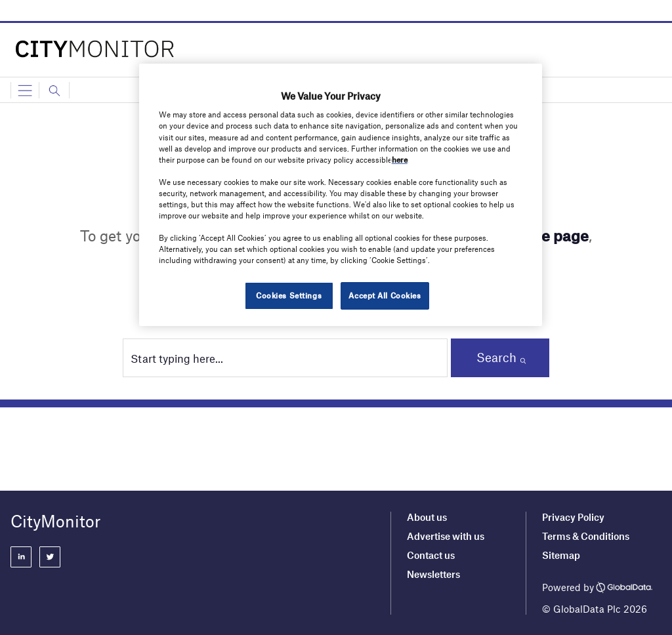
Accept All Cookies (385, 295)
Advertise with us (446, 536)
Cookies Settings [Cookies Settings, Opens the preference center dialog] (289, 295)
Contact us (431, 555)
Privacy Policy (573, 517)
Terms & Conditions (586, 536)
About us (427, 517)
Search (496, 357)
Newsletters (433, 574)
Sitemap (561, 555)
